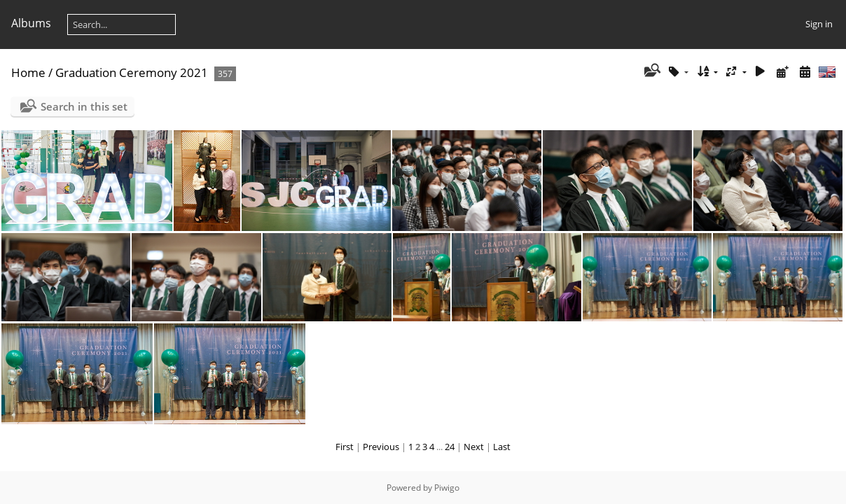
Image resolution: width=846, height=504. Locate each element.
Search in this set (84, 106)
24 (450, 447)
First (345, 447)
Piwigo (447, 488)
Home (28, 72)
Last (502, 447)
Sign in (819, 24)
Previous (381, 447)
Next (474, 447)
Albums (31, 23)
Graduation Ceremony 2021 (132, 72)
